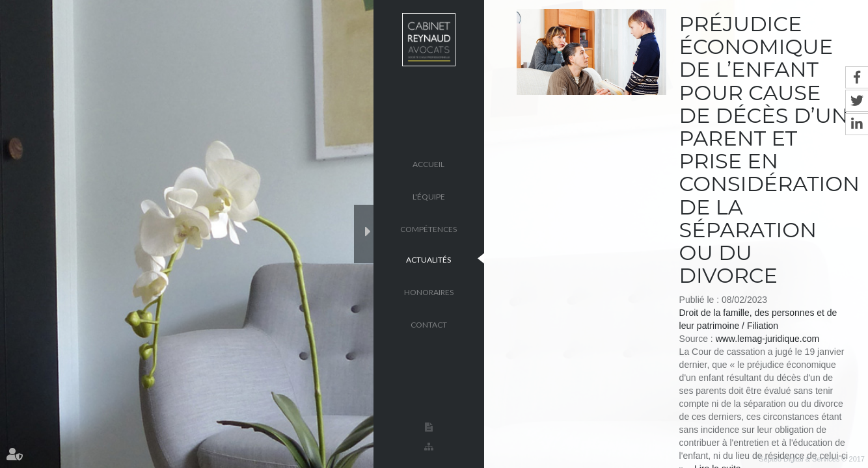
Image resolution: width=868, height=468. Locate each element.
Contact (429, 324)
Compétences (428, 228)
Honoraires (429, 292)
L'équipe (429, 196)
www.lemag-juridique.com (768, 339)
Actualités (428, 259)
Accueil (428, 163)
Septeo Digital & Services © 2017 (812, 459)
